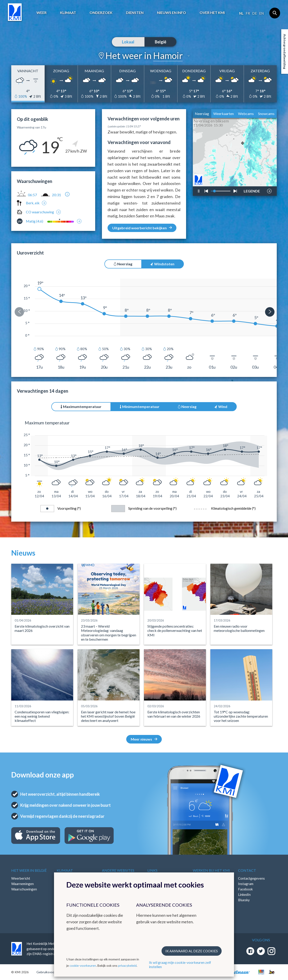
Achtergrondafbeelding (285, 52)
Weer (42, 12)
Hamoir (168, 56)
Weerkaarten (224, 114)
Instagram (246, 884)
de (255, 13)
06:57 (32, 195)
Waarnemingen (22, 884)
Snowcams (266, 114)
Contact (247, 870)
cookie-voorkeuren (83, 965)
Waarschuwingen (24, 889)
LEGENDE (252, 190)
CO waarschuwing (40, 212)
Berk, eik (33, 203)
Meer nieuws (144, 739)
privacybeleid (127, 965)
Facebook (245, 889)
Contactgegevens (251, 878)
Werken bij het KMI (211, 870)
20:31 (56, 195)
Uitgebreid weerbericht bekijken (142, 228)
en (261, 13)
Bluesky (244, 900)
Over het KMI (212, 12)
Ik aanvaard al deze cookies (192, 951)
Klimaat (68, 12)
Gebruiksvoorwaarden (52, 972)
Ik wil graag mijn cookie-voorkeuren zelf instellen (180, 964)
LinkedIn (244, 894)
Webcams (246, 114)
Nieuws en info (172, 12)
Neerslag (202, 114)
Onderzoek (101, 12)
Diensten (135, 12)
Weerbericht (21, 878)
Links (152, 870)
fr (248, 13)
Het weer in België (29, 870)
